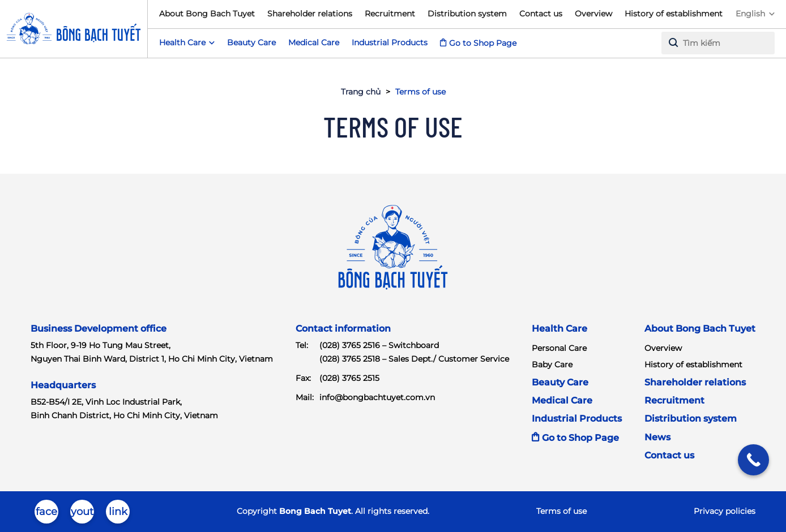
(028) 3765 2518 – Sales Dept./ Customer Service (414, 359)
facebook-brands (47, 514)
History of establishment (674, 14)
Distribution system (467, 14)
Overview (593, 14)
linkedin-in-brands (118, 514)
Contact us (541, 14)
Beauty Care (251, 42)
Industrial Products (390, 42)
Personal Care (559, 348)
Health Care (559, 329)
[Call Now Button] (753, 460)
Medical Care (314, 42)
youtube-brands (82, 514)
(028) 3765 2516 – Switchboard (379, 345)
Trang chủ (361, 92)
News (657, 437)
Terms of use (561, 511)
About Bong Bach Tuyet (207, 14)
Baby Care (552, 364)
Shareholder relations (310, 14)
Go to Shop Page (483, 43)
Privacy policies (725, 511)
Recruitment (390, 14)
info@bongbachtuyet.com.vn (377, 397)
